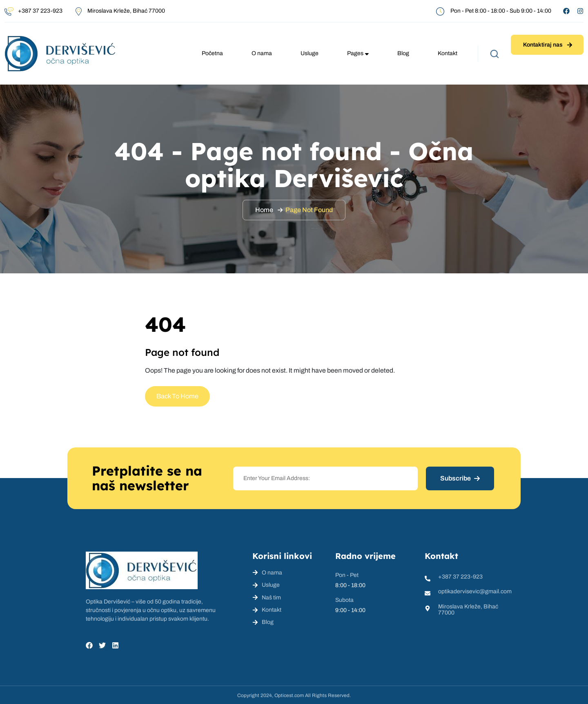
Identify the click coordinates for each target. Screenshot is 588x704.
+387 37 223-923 (40, 11)
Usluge (310, 53)
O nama (262, 53)
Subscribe (460, 478)
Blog (403, 53)
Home (264, 210)
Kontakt (448, 53)
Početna (212, 53)
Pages (358, 53)
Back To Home (177, 396)
